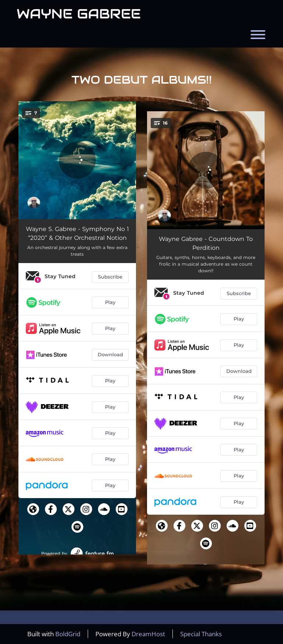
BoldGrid (68, 634)
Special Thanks (201, 634)
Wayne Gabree (79, 14)
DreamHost (148, 634)
